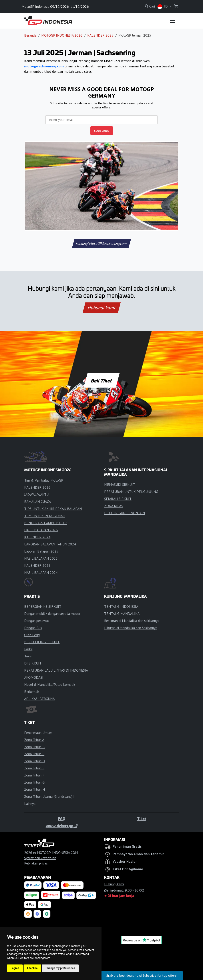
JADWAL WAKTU (36, 494)
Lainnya (30, 804)
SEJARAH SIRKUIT (118, 499)
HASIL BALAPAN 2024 (41, 572)
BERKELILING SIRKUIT (42, 642)
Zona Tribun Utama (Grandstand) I (49, 796)
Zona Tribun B (34, 747)
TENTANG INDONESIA (121, 606)
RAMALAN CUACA (38, 502)
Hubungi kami (101, 308)
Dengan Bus (33, 628)
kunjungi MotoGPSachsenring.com (101, 243)
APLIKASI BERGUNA (39, 699)
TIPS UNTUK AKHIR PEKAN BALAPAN (53, 509)
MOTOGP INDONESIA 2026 (62, 35)
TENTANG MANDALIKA (122, 613)
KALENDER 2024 (37, 537)
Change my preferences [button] (60, 968)
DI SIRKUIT (33, 663)
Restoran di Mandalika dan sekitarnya (132, 621)
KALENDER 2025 (100, 35)
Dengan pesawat (37, 621)
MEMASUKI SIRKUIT (120, 484)
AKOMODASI (34, 677)
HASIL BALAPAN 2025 (41, 558)
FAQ (62, 819)
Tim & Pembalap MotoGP (44, 480)
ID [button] (163, 7)
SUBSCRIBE (102, 131)
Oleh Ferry (32, 635)
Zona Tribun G (34, 782)
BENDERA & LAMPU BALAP (45, 523)
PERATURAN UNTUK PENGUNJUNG (131, 492)
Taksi (28, 656)
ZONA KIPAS (114, 506)
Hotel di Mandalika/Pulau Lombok (50, 684)
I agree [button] (15, 968)
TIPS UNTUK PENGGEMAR (45, 516)
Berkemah (32, 692)
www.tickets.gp (62, 826)
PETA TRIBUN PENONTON (124, 513)
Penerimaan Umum (38, 733)
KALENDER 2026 (37, 487)
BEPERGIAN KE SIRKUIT (43, 606)
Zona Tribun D (35, 761)
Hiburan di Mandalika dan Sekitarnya (131, 628)
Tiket (142, 819)
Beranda (30, 35)
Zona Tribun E (34, 768)
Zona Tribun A (34, 740)
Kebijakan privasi (36, 863)
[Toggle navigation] (173, 21)
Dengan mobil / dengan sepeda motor (52, 613)
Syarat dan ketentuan (40, 858)
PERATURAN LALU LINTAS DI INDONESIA (56, 670)
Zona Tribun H (35, 789)
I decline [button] (32, 968)
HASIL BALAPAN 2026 (41, 530)
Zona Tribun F (34, 775)
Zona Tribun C (34, 754)
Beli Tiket (101, 380)
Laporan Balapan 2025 (41, 551)
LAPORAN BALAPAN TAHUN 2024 (50, 544)
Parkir (28, 649)
